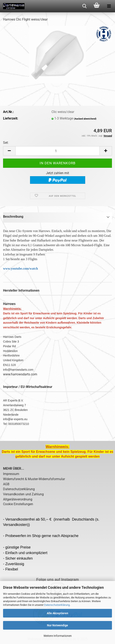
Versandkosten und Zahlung (23, 494)
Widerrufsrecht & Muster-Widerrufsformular (34, 479)
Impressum (11, 474)
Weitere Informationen (58, 636)
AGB (6, 484)
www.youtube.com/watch (21, 269)
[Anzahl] (57, 151)
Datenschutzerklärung (57, 605)
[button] (9, 151)
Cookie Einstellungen (18, 504)
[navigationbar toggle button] (109, 6)
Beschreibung (13, 217)
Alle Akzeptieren (57, 613)
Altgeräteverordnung (18, 499)
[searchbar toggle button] (84, 6)
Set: (6, 143)
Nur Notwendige (57, 625)
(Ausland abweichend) (85, 119)
